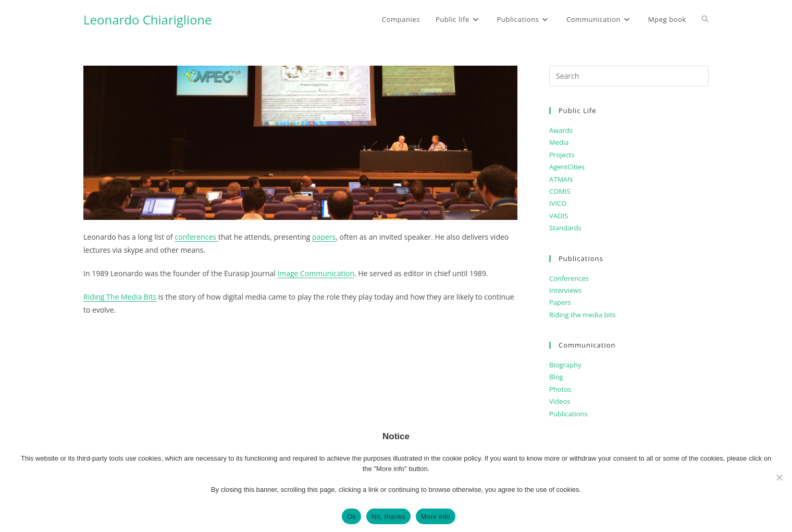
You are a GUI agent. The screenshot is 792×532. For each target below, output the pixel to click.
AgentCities (567, 167)
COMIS (560, 191)
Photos (560, 389)
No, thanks (388, 517)
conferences (196, 237)
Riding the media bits (582, 315)
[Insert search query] (629, 76)
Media (559, 142)
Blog (556, 377)
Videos (560, 401)
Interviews (565, 290)
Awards (561, 130)
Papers (560, 302)
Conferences (569, 278)
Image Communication (316, 273)
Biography (565, 365)
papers (324, 237)
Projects (562, 155)
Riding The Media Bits (120, 297)
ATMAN (561, 179)
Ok (351, 517)
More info (436, 517)
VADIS (559, 216)
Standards (565, 228)
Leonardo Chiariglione (148, 20)
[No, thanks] (779, 477)
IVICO (558, 203)
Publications (568, 414)
